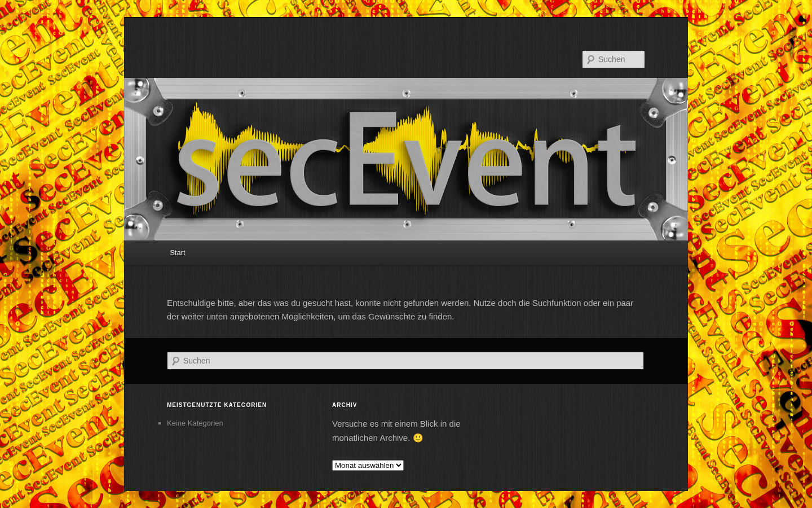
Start (177, 253)
